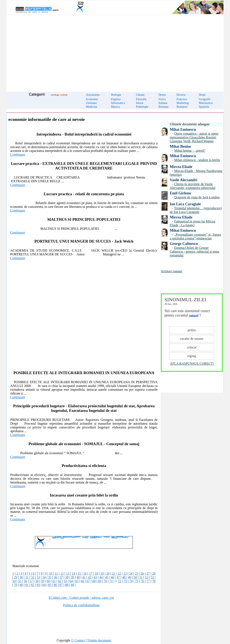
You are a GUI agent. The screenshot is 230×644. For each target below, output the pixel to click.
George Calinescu (184, 244)
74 (131, 581)
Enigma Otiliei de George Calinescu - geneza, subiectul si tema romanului (194, 252)
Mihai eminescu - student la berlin (197, 160)
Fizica (162, 99)
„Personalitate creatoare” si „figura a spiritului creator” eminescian (195, 236)
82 (33, 585)
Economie (92, 99)
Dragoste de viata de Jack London (197, 197)
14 (73, 574)
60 (48, 581)
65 (77, 581)
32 (33, 577)
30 (21, 577)
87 (61, 585)
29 (15, 577)
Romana (163, 107)
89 (72, 585)
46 (112, 577)
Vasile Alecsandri (184, 180)
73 (125, 581)
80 (21, 585)
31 (27, 577)
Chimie (140, 95)
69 (100, 581)
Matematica (206, 103)
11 (56, 574)
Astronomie (93, 95)
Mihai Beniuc (181, 146)
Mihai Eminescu (183, 129)
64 (71, 581)
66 (83, 581)
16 (85, 574)
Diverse (181, 95)
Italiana (163, 103)
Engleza (116, 99)
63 (65, 581)
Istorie (140, 103)
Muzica (115, 107)
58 (37, 581)
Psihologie (142, 107)
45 (107, 577)
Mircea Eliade (181, 167)
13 (68, 574)
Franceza (182, 99)
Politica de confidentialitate (81, 605)
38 (67, 577)
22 (119, 574)
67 (88, 581)
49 (129, 577)
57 (31, 581)
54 (14, 581)
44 (101, 577)
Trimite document (99, 640)
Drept (202, 95)
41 (84, 577)
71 (111, 581)
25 (137, 574)
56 (26, 581)
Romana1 (182, 107)
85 (50, 585)
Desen (162, 95)
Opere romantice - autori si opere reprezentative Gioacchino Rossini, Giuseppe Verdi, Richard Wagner (194, 137)
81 (27, 585)
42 (89, 577)
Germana (91, 103)
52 (147, 577)
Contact (80, 640)
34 (44, 577)
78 (154, 581)
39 (73, 577)
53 (152, 577)
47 (118, 577)
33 (38, 577)
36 (55, 577)
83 (38, 585)
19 (102, 574)
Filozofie (141, 99)
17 (91, 574)
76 (142, 581)
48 (124, 577)
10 (51, 574)
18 (96, 574)
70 (105, 581)
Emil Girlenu (180, 193)
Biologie (116, 95)
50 (135, 577)
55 (20, 581)
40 (78, 577)
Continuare (18, 155)
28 (154, 574)
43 (95, 577)
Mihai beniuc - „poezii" (190, 151)
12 (62, 574)
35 (50, 577)
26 (142, 574)
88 (67, 585)
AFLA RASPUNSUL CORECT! (192, 364)
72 (120, 581)
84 (44, 585)
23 (125, 574)
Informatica (118, 103)
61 (54, 581)
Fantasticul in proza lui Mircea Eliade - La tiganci (193, 223)
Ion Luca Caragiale (185, 204)
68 (94, 581)
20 (108, 574)
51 (141, 577)
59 (43, 581)
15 (79, 574)
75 (137, 581)
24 (131, 574)
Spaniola (204, 107)
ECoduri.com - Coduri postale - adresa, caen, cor (81, 598)
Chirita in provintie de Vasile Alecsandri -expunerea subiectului (193, 186)
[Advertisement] (115, 51)
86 (55, 585)
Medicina (91, 107)
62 (60, 581)
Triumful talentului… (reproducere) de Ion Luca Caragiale (196, 210)
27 (148, 574)
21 (114, 574)
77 (148, 581)
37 (61, 577)
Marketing (183, 103)
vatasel (194, 315)
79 (15, 585)
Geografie (205, 99)
